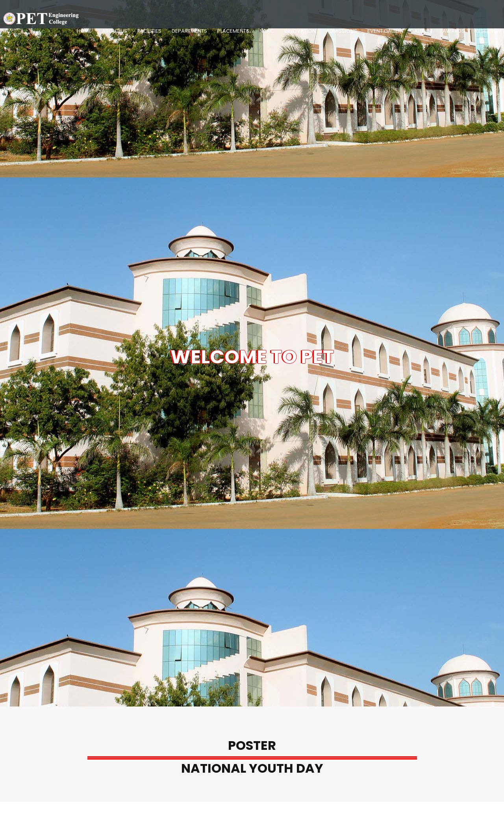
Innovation (300, 31)
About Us (115, 31)
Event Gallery (386, 31)
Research (488, 31)
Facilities (149, 31)
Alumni (423, 31)
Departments (189, 31)
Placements (233, 31)
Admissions (342, 31)
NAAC (267, 31)
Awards (454, 31)
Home (84, 31)
